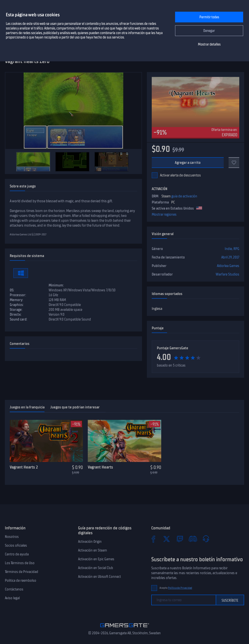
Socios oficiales (16, 545)
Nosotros (12, 537)
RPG (236, 249)
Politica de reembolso (21, 580)
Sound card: (18, 319)
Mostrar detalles (209, 44)
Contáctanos (14, 589)
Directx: (16, 314)
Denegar (209, 31)
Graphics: (17, 305)
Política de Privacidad (180, 588)
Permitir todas (209, 17)
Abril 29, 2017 (230, 257)
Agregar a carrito (188, 163)
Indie (228, 249)
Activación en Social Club (96, 568)
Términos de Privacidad (22, 572)
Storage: (16, 310)
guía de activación (184, 196)
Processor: (18, 295)
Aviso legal (12, 598)
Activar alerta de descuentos (180, 175)
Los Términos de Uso (20, 563)
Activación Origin (90, 542)
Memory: (16, 300)
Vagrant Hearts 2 (24, 467)
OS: (12, 290)
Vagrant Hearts (100, 467)
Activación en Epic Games (96, 559)
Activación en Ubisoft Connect (99, 577)
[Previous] (11, 162)
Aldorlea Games (228, 266)
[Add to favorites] (234, 163)
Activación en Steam (93, 550)
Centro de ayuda (17, 554)
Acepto (176, 588)
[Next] (136, 162)
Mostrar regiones (164, 214)
